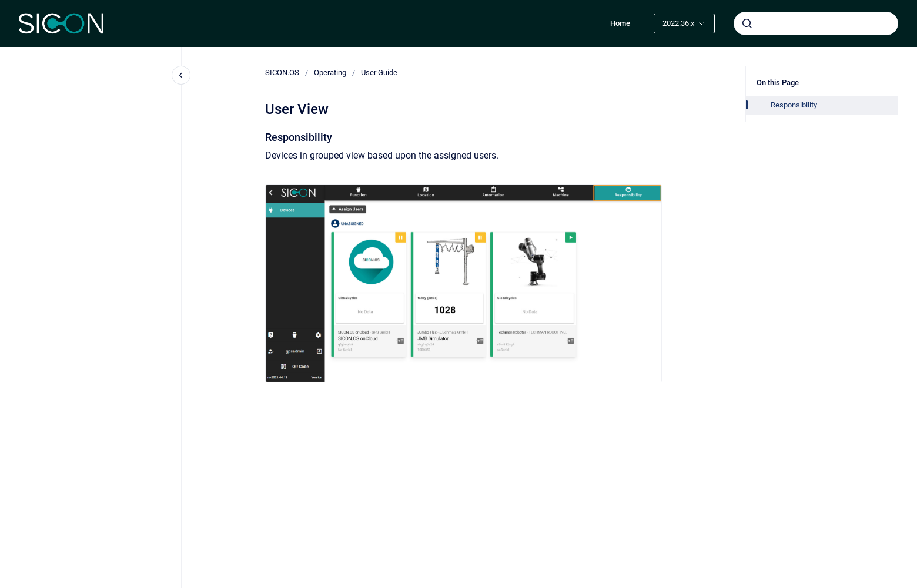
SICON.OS (282, 73)
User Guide (379, 73)
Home (620, 23)
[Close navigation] (181, 75)
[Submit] (747, 23)
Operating (330, 73)
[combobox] (816, 23)
